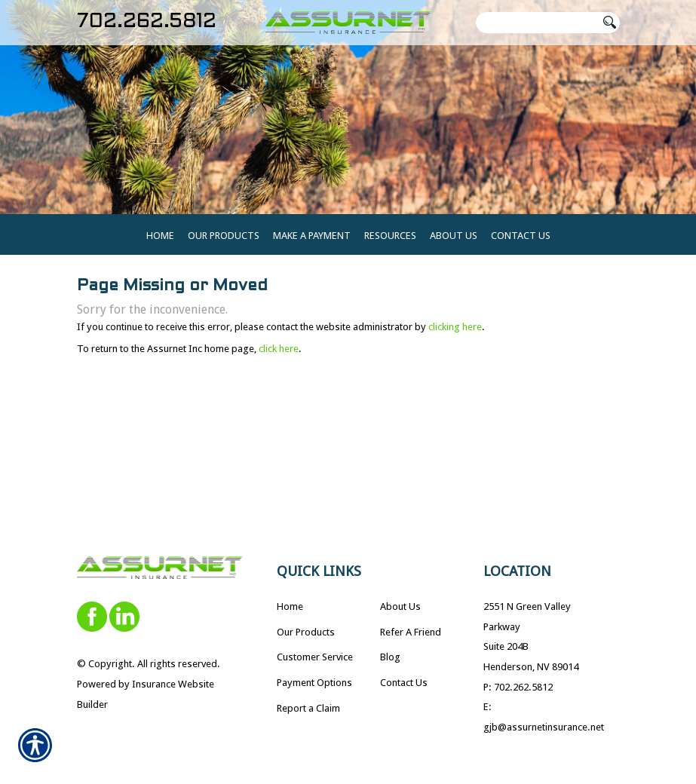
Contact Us (404, 691)
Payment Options (314, 691)
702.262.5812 (147, 22)
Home (290, 615)
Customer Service (315, 665)
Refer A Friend (411, 640)
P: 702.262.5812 (518, 695)
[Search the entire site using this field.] (537, 23)
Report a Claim (308, 717)
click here (279, 357)
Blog (390, 665)
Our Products (306, 640)
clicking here (455, 335)
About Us (400, 615)
